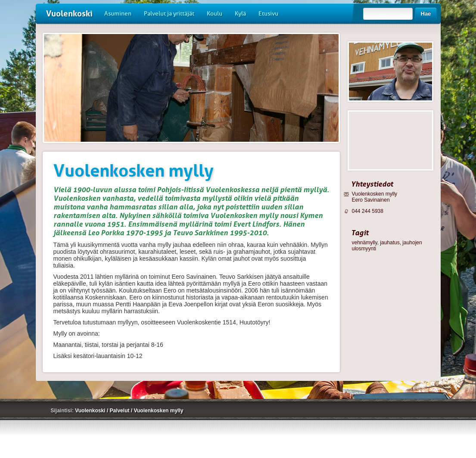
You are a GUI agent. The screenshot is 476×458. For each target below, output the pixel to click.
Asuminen (118, 14)
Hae (426, 14)
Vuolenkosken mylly (158, 411)
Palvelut (120, 411)
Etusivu (268, 14)
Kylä (240, 14)
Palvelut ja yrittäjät (169, 14)
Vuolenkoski (69, 14)
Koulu (215, 14)
